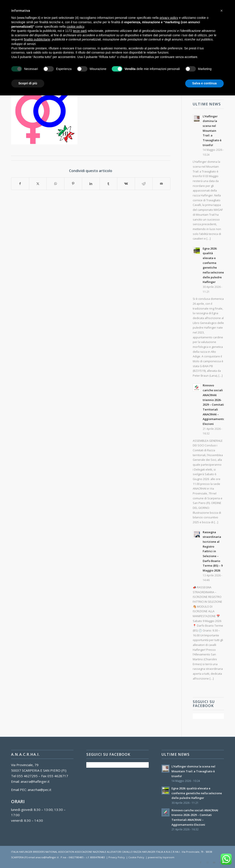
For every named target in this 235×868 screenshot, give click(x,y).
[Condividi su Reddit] (144, 184)
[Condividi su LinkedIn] (91, 184)
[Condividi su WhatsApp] (55, 184)
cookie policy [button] (75, 27)
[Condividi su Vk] (126, 184)
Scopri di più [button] (28, 83)
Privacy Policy (117, 857)
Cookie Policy (136, 857)
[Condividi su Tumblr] (109, 184)
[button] (222, 11)
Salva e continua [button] (204, 83)
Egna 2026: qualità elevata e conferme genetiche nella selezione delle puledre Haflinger (197, 793)
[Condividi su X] (38, 184)
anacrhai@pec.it (39, 790)
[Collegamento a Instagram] (207, 862)
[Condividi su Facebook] (20, 184)
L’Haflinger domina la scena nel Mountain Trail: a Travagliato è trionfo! (212, 131)
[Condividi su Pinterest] (73, 184)
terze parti (80, 31)
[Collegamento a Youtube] (214, 862)
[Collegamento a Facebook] (201, 862)
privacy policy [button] (169, 18)
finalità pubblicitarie (37, 39)
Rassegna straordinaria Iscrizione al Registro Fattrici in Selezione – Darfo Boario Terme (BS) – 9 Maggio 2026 (213, 551)
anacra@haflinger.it (35, 781)
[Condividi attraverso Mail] (161, 184)
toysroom (169, 857)
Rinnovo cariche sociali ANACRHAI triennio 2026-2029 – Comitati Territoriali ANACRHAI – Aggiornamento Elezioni (214, 404)
